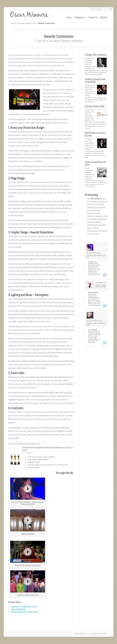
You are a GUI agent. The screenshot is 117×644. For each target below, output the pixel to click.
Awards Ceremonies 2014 (24, 607)
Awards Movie (18, 609)
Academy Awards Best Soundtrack (95, 80)
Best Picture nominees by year (95, 134)
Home (13, 23)
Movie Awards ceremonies (25, 612)
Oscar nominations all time (95, 163)
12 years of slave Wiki (95, 106)
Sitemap (104, 17)
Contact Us (93, 17)
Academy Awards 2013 (27, 23)
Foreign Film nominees (96, 55)
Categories (80, 17)
